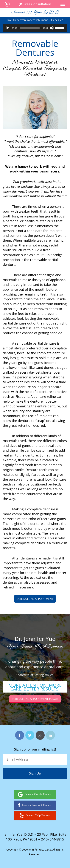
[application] (35, 28)
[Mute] (52, 28)
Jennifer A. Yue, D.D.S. (35, 12)
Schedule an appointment (35, 599)
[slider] (30, 28)
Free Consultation (35, 4)
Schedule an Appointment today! (35, 699)
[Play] (8, 28)
